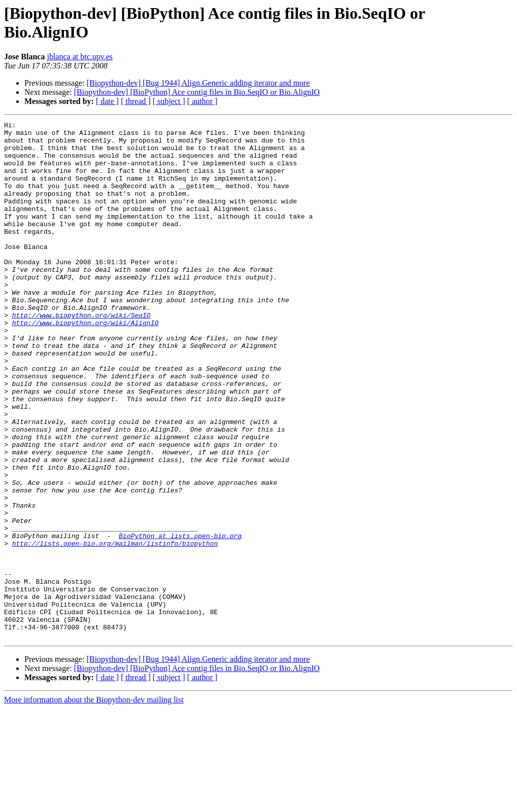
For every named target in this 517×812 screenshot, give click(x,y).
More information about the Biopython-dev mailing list (94, 803)
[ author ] (202, 101)
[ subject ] (169, 101)
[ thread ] (136, 101)
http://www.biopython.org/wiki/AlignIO (85, 364)
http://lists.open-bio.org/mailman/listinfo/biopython (115, 628)
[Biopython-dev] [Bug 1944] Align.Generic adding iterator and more (198, 83)
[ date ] (107, 101)
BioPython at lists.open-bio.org (180, 619)
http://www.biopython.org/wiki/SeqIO (81, 355)
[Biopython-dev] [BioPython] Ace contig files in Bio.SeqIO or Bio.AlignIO (197, 92)
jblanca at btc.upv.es (80, 57)
